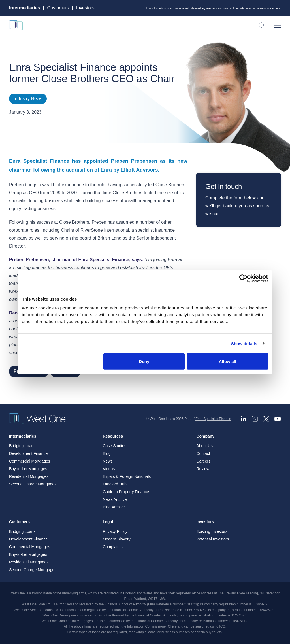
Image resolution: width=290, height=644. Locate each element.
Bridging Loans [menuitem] (22, 446)
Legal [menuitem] (108, 522)
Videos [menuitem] (109, 469)
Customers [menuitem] (19, 522)
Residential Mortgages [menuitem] (29, 476)
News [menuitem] (108, 461)
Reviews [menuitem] (204, 469)
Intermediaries (24, 8)
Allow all (228, 361)
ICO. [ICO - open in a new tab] (223, 626)
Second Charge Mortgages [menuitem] (33, 484)
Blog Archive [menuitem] (114, 507)
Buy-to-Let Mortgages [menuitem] (28, 469)
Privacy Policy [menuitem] (115, 531)
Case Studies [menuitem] (115, 446)
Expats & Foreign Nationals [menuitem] (127, 476)
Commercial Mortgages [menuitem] (30, 461)
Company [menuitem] (205, 436)
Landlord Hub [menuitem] (115, 484)
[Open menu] (278, 25)
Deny (144, 361)
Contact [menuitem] (203, 453)
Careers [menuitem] (203, 461)
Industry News (28, 99)
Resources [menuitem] (113, 436)
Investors (85, 8)
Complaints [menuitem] (113, 547)
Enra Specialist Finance (213, 419)
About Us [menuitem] (204, 446)
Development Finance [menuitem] (28, 453)
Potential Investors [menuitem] (213, 539)
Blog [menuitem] (107, 453)
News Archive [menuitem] (115, 499)
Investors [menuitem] (205, 522)
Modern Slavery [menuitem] (117, 539)
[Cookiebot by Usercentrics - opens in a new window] (243, 278)
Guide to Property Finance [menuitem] (126, 492)
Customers (58, 8)
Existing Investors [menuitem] (212, 531)
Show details (244, 343)
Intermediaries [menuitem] (23, 436)
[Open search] (262, 25)
